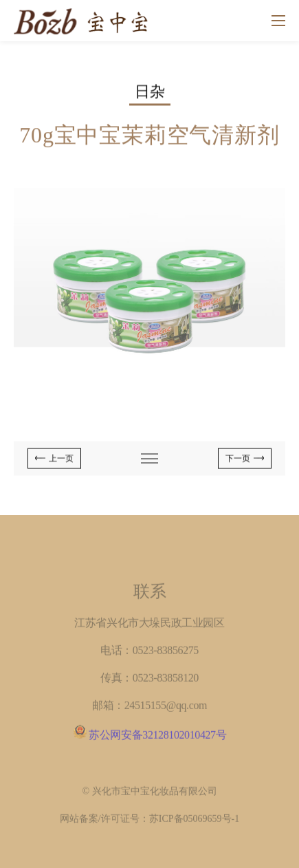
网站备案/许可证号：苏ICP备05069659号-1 (149, 822)
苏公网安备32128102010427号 (157, 738)
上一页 (61, 459)
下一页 (238, 459)
